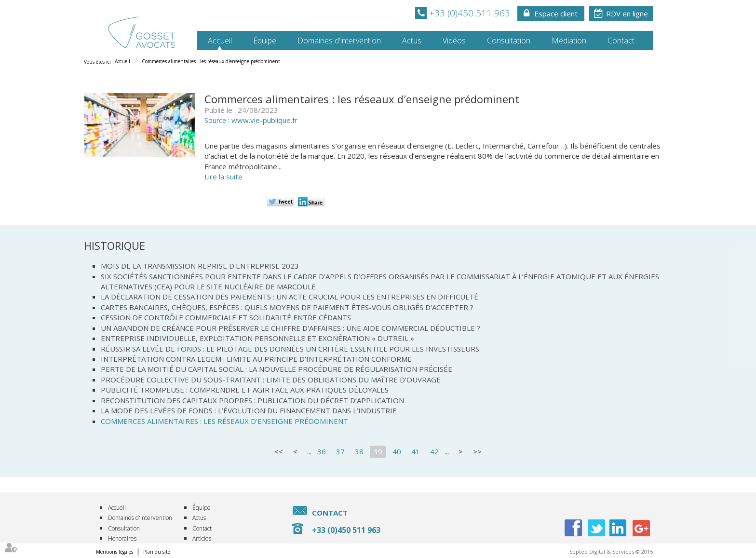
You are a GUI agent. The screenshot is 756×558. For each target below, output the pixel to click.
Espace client (556, 14)
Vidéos (454, 41)
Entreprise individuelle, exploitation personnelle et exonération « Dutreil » (257, 338)
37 (340, 451)
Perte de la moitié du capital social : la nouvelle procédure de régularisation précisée (277, 369)
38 (359, 451)
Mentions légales (115, 552)
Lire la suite (223, 177)
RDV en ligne (627, 14)
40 (397, 451)
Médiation (569, 41)
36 (322, 451)
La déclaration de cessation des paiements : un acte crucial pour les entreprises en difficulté (290, 297)
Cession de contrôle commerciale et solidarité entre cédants (226, 317)
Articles (202, 538)
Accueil (220, 41)
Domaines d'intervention (339, 41)
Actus (412, 41)
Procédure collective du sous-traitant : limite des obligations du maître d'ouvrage (271, 380)
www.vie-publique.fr (264, 120)
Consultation (509, 41)
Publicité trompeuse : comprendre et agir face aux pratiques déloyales (245, 390)
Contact (621, 41)
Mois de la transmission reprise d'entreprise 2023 (200, 266)
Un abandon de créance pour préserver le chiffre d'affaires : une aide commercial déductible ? (290, 328)
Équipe (265, 41)
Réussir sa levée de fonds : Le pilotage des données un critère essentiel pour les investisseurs (290, 349)
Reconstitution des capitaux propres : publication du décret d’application (252, 400)
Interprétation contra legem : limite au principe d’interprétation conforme (256, 359)
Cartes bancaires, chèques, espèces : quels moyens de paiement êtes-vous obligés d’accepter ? (287, 307)
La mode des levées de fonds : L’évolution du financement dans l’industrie (249, 410)
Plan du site (157, 552)
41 (416, 451)
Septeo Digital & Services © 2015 (611, 551)
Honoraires (122, 538)
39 (378, 451)
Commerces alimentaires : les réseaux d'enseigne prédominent (211, 61)
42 (434, 451)
